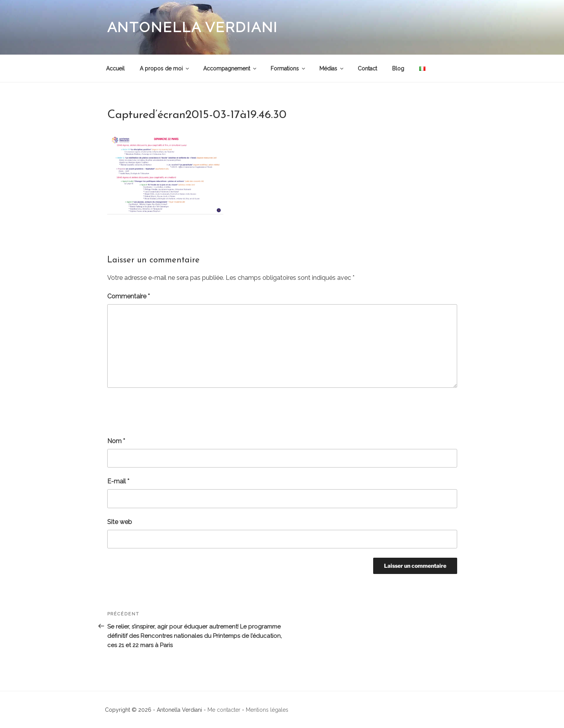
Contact (367, 69)
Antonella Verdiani (193, 27)
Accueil (115, 69)
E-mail (118, 481)
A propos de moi (165, 69)
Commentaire (129, 296)
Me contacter (224, 710)
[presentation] (166, 412)
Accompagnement (230, 69)
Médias (332, 69)
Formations (288, 69)
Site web (120, 522)
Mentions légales (267, 710)
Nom (116, 441)
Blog (398, 69)
